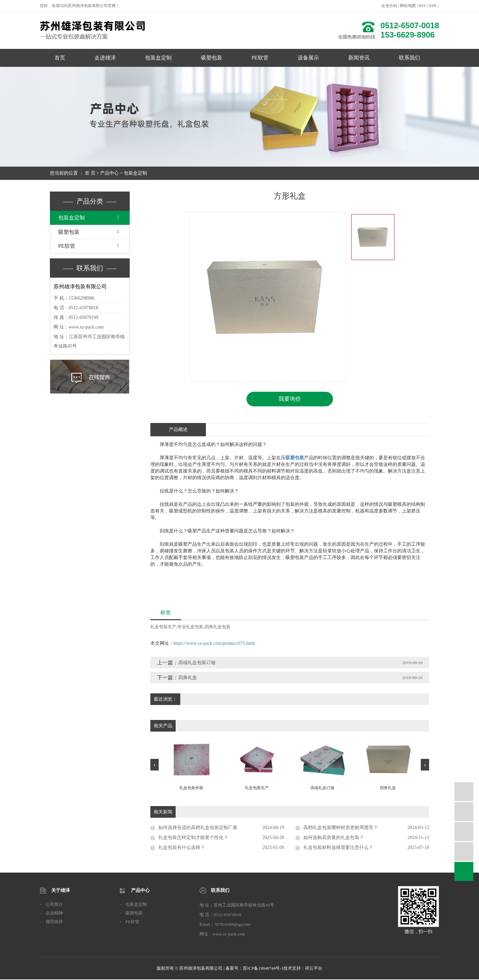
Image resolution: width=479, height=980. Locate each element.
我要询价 (290, 399)
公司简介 (54, 905)
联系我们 (409, 58)
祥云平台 (314, 969)
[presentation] (155, 765)
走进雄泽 (105, 58)
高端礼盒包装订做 (197, 663)
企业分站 (389, 6)
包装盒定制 (158, 58)
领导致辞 (54, 922)
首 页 (90, 173)
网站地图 (408, 6)
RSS (422, 6)
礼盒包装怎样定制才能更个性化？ (193, 838)
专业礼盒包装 (190, 627)
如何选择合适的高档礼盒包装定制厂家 (198, 828)
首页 (60, 58)
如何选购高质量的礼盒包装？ (334, 838)
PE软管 (260, 58)
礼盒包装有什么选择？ (182, 848)
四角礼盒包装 (218, 627)
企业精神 (54, 914)
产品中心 (109, 173)
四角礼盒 (188, 678)
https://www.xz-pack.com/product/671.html (214, 644)
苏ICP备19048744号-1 (263, 969)
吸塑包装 (212, 58)
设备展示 (308, 58)
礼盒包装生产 (163, 627)
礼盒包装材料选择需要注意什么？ (338, 848)
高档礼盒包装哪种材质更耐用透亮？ (341, 828)
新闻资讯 (359, 58)
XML (433, 6)
